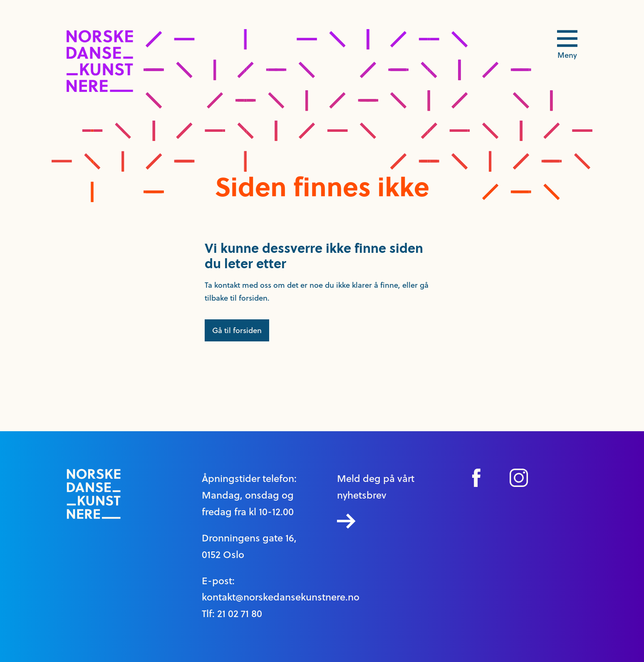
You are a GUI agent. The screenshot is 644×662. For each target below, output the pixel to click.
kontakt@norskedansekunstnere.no (281, 597)
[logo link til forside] (100, 90)
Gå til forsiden (237, 330)
